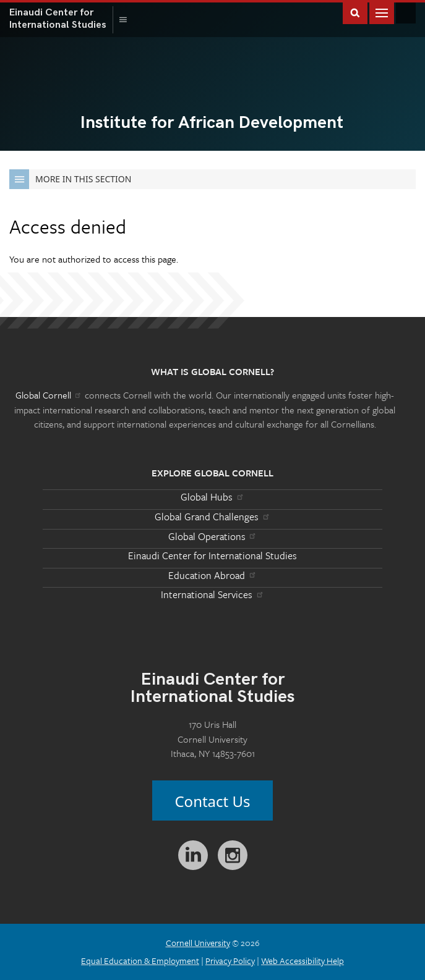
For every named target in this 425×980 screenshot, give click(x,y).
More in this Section (70, 179)
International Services (212, 594)
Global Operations (213, 536)
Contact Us (212, 801)
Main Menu (382, 12)
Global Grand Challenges (212, 517)
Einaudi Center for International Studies (212, 555)
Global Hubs (212, 497)
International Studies (61, 19)
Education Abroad (212, 575)
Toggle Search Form (355, 12)
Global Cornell (406, 13)
